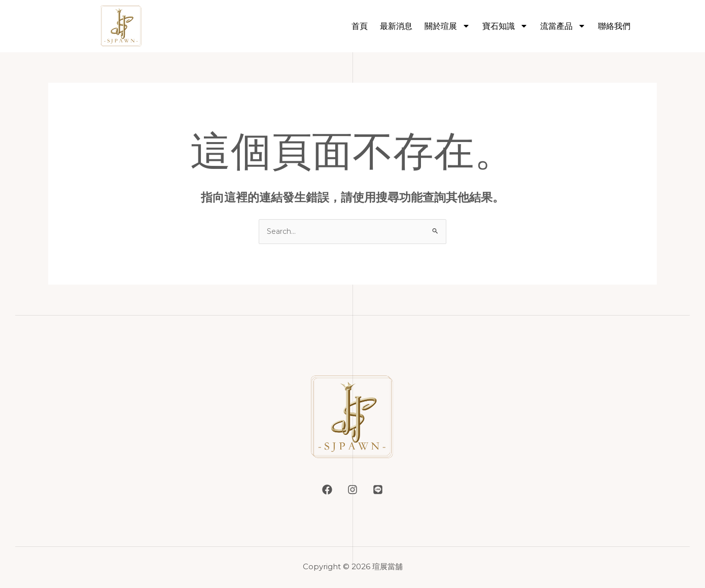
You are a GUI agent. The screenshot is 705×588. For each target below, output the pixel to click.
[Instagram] (352, 491)
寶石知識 (505, 26)
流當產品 (563, 26)
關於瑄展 (447, 26)
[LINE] (383, 491)
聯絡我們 (614, 26)
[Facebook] (322, 491)
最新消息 (396, 26)
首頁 (360, 26)
